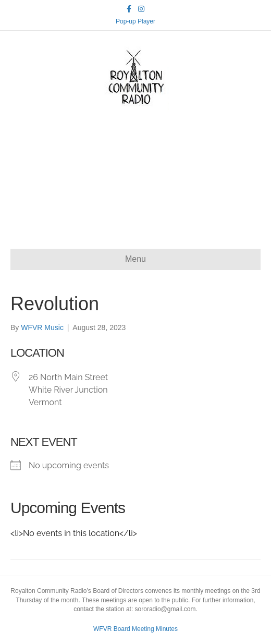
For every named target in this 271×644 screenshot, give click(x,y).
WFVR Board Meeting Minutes (135, 629)
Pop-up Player (135, 21)
